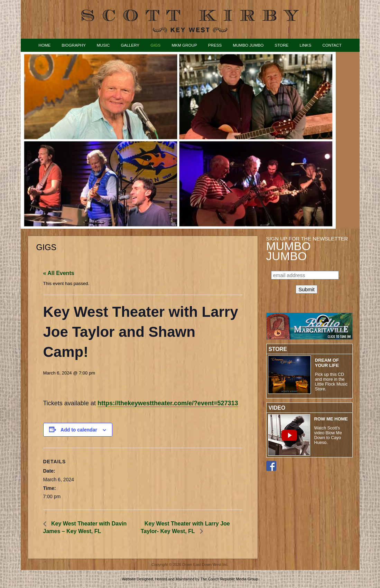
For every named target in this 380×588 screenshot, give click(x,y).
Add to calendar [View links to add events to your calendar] (79, 430)
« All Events (59, 273)
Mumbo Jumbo (248, 45)
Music (103, 45)
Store (281, 45)
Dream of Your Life (327, 363)
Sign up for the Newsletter (307, 248)
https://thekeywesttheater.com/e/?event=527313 (168, 403)
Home (44, 45)
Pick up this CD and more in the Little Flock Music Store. (331, 382)
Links (305, 45)
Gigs (155, 45)
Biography (74, 45)
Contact (332, 45)
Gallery (130, 45)
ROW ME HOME (331, 419)
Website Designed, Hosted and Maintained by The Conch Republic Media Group (190, 579)
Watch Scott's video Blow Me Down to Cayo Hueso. (328, 435)
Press (215, 45)
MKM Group (184, 45)
